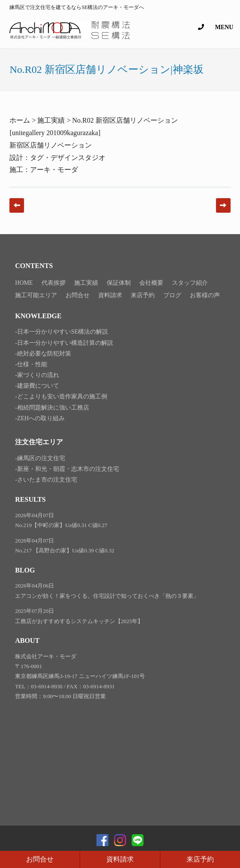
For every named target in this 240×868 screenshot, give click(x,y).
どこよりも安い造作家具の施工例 (62, 396)
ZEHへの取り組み (41, 418)
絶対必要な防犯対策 (44, 354)
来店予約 (200, 859)
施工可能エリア (36, 295)
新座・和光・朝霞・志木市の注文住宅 (68, 469)
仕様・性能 (32, 364)
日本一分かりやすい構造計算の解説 (65, 343)
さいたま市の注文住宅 (47, 480)
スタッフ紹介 (190, 283)
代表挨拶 (54, 283)
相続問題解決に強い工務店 (53, 408)
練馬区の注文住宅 (41, 458)
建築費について (38, 386)
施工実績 (86, 283)
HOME (24, 283)
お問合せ (40, 859)
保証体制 (119, 283)
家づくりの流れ (38, 375)
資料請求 (120, 859)
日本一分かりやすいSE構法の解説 (63, 332)
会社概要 (151, 283)
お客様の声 (205, 295)
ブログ (172, 295)
